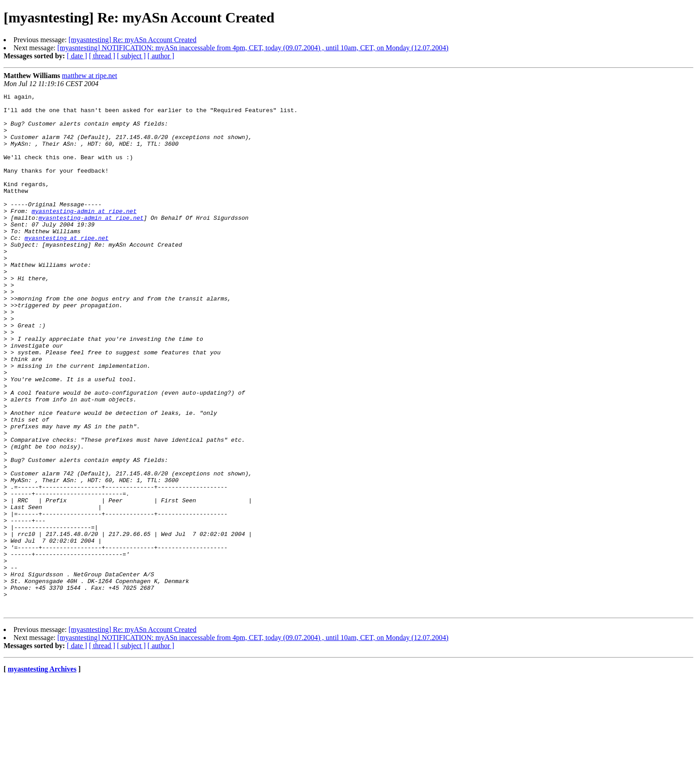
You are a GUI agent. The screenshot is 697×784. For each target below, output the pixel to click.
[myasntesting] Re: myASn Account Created (133, 40)
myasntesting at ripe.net (67, 267)
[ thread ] (102, 56)
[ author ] (161, 56)
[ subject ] (131, 56)
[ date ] (77, 56)
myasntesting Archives (42, 773)
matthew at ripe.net (89, 76)
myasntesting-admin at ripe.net (84, 235)
